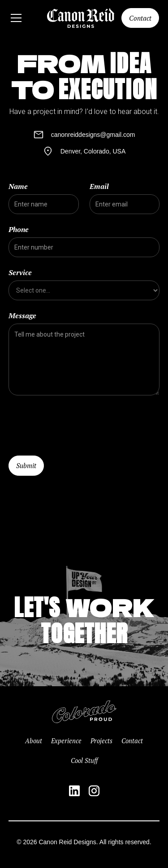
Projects (101, 741)
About (34, 741)
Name (18, 186)
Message (22, 316)
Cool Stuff (84, 761)
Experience (66, 741)
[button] (23, 18)
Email (99, 186)
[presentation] (77, 424)
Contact (140, 18)
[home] (81, 18)
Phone (19, 229)
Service (20, 272)
